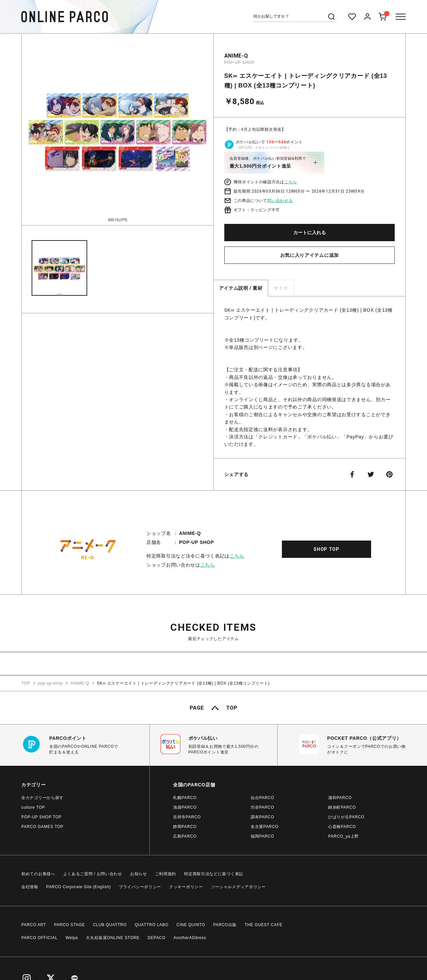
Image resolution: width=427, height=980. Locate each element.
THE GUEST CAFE (264, 925)
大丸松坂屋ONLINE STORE (113, 938)
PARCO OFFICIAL (39, 938)
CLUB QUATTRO (110, 925)
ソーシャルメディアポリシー (238, 887)
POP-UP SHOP (239, 63)
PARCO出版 (225, 925)
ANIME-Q (236, 56)
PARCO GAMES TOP (42, 827)
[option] (117, 132)
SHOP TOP (326, 549)
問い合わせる (280, 201)
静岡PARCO (185, 827)
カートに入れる (310, 233)
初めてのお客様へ (38, 874)
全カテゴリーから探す (42, 798)
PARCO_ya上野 (343, 836)
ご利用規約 (166, 874)
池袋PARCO (185, 807)
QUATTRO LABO (152, 925)
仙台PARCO (262, 798)
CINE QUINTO (191, 925)
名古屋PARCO (264, 827)
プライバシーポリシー (140, 887)
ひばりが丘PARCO (346, 817)
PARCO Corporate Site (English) (79, 887)
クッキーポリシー (186, 887)
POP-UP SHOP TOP (41, 817)
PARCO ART (34, 925)
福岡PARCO (262, 836)
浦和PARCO (340, 798)
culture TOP (33, 807)
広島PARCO (185, 836)
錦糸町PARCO (342, 807)
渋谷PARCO (262, 807)
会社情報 (30, 887)
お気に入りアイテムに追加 (310, 255)
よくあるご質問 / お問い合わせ (93, 874)
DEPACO (156, 938)
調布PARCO (262, 817)
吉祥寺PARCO (187, 817)
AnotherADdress (190, 938)
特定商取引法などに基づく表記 (214, 874)
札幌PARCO (185, 798)
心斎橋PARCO (342, 827)
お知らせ (139, 874)
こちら (291, 182)
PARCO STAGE (70, 925)
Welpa (72, 938)
